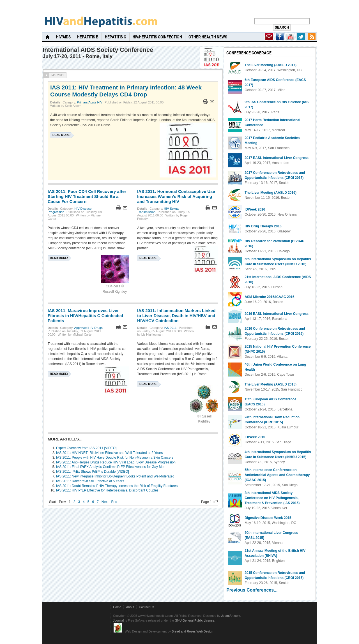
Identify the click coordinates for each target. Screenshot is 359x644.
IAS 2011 (170, 328)
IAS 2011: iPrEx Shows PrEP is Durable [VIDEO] (93, 472)
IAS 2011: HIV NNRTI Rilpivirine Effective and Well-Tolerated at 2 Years (109, 453)
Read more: (61, 135)
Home (117, 607)
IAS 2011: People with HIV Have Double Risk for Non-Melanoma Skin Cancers (115, 458)
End (114, 502)
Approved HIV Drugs (88, 328)
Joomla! (118, 620)
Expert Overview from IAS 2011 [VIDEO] (86, 448)
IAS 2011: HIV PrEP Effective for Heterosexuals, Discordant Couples (107, 490)
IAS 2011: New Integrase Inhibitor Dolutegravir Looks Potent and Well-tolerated (115, 476)
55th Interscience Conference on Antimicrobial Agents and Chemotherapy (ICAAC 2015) (277, 475)
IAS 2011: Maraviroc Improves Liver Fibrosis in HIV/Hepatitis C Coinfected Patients (85, 316)
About (130, 607)
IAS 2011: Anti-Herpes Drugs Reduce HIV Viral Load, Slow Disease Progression (116, 462)
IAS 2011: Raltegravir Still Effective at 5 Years (90, 481)
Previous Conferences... (252, 590)
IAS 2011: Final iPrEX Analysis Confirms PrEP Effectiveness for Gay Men (111, 467)
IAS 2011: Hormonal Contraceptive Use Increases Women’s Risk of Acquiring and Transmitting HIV (176, 196)
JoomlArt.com (231, 616)
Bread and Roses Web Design (192, 631)
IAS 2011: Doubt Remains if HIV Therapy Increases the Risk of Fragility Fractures (117, 486)
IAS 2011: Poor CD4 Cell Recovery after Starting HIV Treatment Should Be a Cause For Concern (87, 196)
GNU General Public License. (195, 620)
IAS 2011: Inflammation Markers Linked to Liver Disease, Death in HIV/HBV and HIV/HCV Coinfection (176, 316)
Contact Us (147, 607)
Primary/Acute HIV (90, 102)
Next (105, 502)
